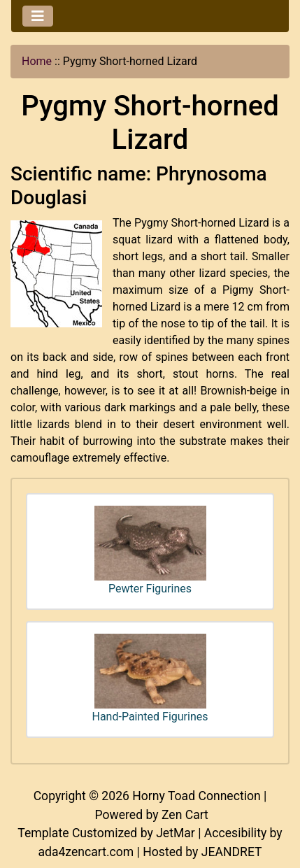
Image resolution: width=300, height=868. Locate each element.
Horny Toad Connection (196, 796)
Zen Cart (185, 815)
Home (37, 61)
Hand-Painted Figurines (150, 678)
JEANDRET (232, 852)
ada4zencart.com (86, 852)
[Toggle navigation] (38, 16)
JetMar (176, 833)
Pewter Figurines (150, 550)
